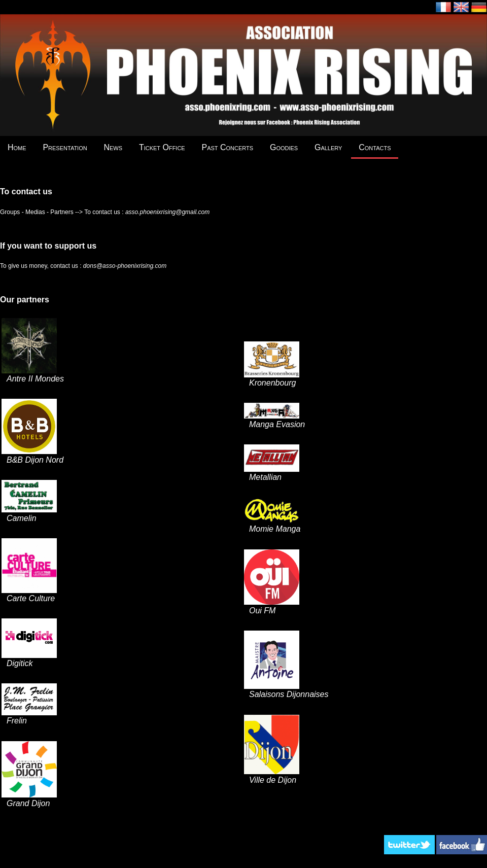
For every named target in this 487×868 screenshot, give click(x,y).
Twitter (409, 845)
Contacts (375, 147)
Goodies (284, 147)
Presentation (65, 147)
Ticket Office (162, 147)
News (113, 147)
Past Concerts (228, 147)
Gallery (328, 147)
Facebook (462, 845)
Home (17, 147)
